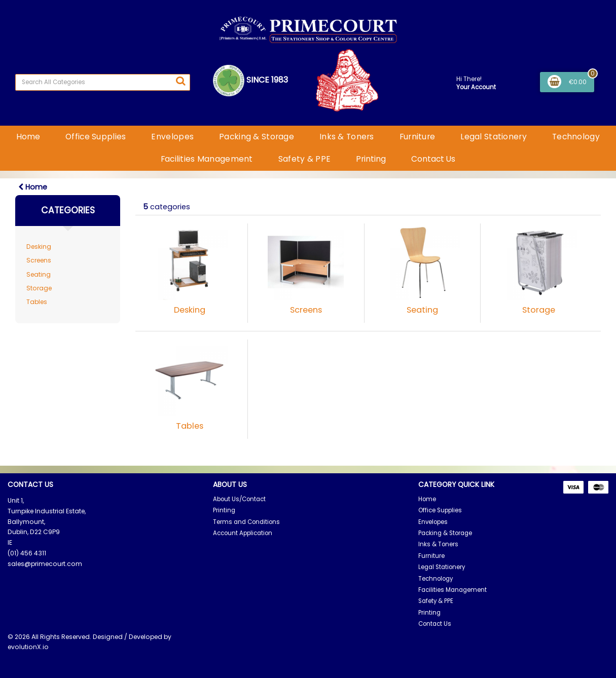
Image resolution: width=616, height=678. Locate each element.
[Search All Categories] (103, 82)
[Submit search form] (180, 81)
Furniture (418, 137)
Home (28, 137)
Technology (576, 137)
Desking (39, 247)
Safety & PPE (304, 159)
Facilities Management (207, 159)
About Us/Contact (239, 499)
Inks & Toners (347, 137)
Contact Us (433, 159)
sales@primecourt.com (45, 564)
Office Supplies (96, 137)
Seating (39, 274)
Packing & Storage (257, 137)
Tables (37, 302)
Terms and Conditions (246, 522)
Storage (39, 288)
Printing (371, 159)
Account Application (243, 533)
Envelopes (172, 137)
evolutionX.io (28, 647)
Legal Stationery (494, 137)
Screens (39, 260)
